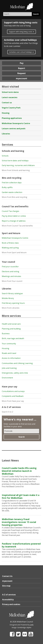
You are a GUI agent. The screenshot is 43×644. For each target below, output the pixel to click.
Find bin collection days (12, 183)
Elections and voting (10, 271)
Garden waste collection (12, 192)
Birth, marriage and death (13, 338)
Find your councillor (10, 267)
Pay (22, 63)
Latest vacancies (10, 97)
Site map (6, 586)
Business (6, 334)
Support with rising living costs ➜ (22, 32)
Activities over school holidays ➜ (21, 52)
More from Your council (12, 281)
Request (21, 73)
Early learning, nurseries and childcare (18, 165)
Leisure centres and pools (14, 129)
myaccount (22, 78)
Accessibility (8, 599)
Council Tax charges (10, 211)
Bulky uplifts (7, 187)
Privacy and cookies (11, 604)
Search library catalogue (12, 293)
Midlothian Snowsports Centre (16, 123)
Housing (6, 113)
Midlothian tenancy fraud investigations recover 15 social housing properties (19, 522)
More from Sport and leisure (14, 252)
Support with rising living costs (21, 22)
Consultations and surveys (13, 391)
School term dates (10, 92)
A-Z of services (9, 595)
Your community (9, 344)
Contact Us (7, 576)
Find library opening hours (13, 303)
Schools (5, 156)
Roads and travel (9, 353)
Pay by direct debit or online (14, 216)
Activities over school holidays (20, 40)
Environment (7, 378)
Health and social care (11, 324)
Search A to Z (8, 412)
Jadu (32, 625)
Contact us (7, 103)
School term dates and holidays (15, 161)
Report (22, 68)
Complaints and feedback (13, 396)
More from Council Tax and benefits (17, 226)
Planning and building (11, 329)
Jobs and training (9, 368)
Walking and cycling (10, 248)
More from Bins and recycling (15, 197)
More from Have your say (13, 401)
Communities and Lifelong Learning (17, 363)
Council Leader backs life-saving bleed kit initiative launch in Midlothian (19, 471)
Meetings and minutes (11, 276)
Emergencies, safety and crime (15, 373)
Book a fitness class (10, 243)
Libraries (6, 134)
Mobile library (8, 298)
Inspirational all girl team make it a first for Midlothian (21, 496)
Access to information (11, 358)
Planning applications (12, 118)
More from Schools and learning (16, 170)
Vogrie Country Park (11, 108)
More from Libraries (11, 308)
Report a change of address (14, 221)
